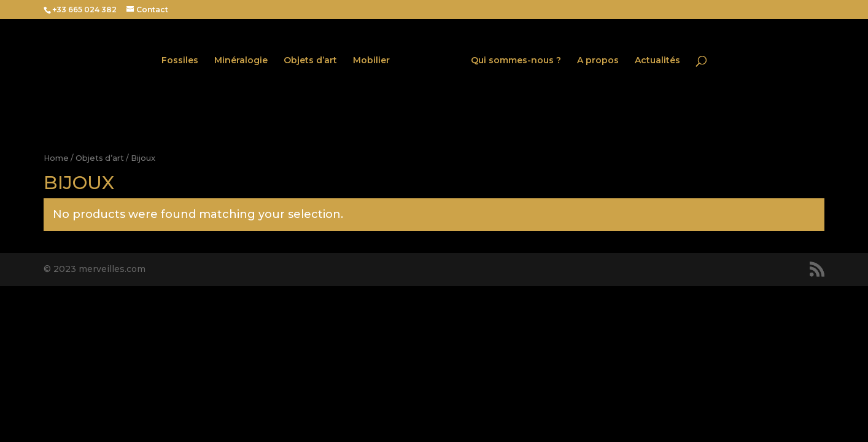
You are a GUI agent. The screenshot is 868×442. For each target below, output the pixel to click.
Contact (152, 10)
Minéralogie (241, 61)
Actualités (657, 61)
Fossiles (180, 61)
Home (56, 158)
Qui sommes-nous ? (516, 61)
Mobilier (371, 61)
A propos (598, 61)
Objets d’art (310, 61)
